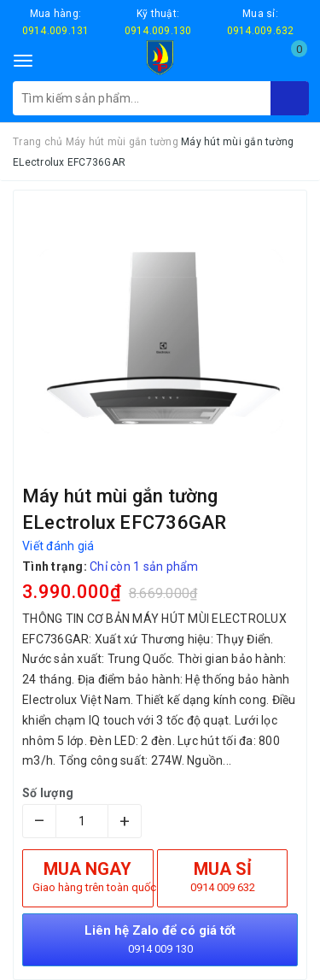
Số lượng (48, 793)
